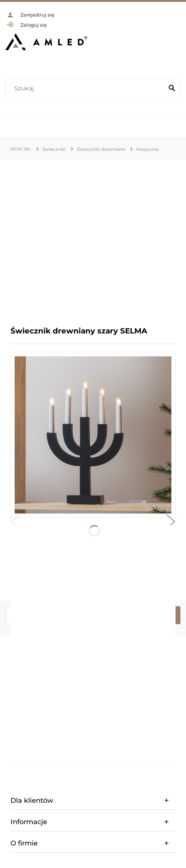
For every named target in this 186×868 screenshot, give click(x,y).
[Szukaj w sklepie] (86, 89)
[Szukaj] (172, 89)
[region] (93, 237)
